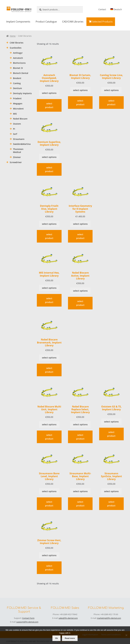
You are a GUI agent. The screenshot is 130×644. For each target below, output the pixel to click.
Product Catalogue (46, 22)
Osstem (17, 124)
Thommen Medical (18, 151)
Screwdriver (16, 162)
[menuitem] (116, 9)
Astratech (18, 58)
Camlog (17, 83)
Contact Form (28, 618)
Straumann (19, 139)
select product (49, 105)
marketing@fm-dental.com (109, 618)
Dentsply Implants (22, 93)
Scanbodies (16, 48)
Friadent (17, 98)
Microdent (18, 109)
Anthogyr (18, 53)
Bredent (17, 78)
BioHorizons (19, 63)
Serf (15, 134)
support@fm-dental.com (27, 622)
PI (14, 129)
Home (13, 36)
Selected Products (101, 22)
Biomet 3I (18, 68)
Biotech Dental (21, 73)
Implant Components (18, 22)
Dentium (17, 88)
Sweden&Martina (22, 144)
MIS (15, 114)
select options (49, 93)
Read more (70, 638)
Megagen (18, 104)
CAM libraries (17, 43)
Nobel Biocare (20, 119)
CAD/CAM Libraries (73, 22)
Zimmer (17, 157)
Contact (102, 9)
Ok (56, 638)
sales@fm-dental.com (68, 618)
